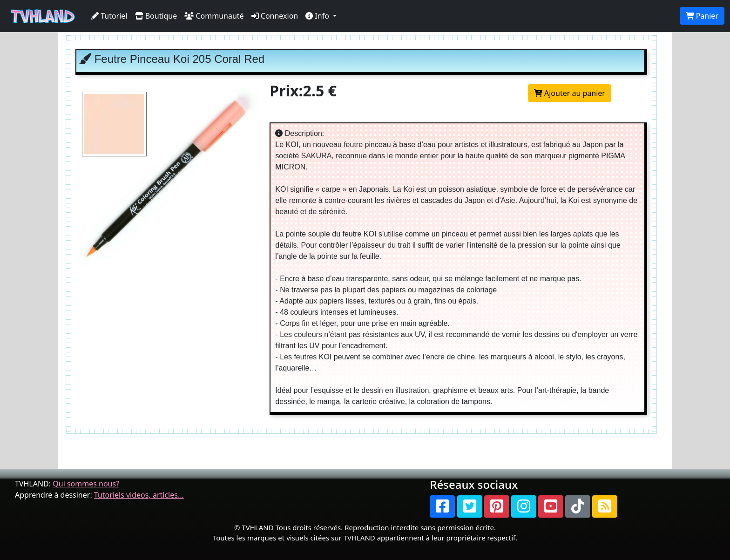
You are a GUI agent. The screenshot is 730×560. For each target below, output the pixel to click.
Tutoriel (109, 16)
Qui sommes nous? (86, 484)
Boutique (156, 16)
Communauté (214, 16)
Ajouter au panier (570, 93)
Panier (702, 16)
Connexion (275, 16)
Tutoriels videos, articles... (139, 495)
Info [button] (318, 16)
